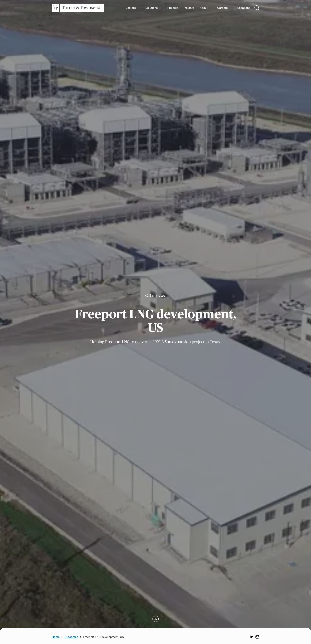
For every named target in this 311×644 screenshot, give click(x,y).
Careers (222, 8)
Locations (244, 8)
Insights (189, 8)
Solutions (152, 8)
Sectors (131, 8)
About (204, 8)
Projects (173, 8)
